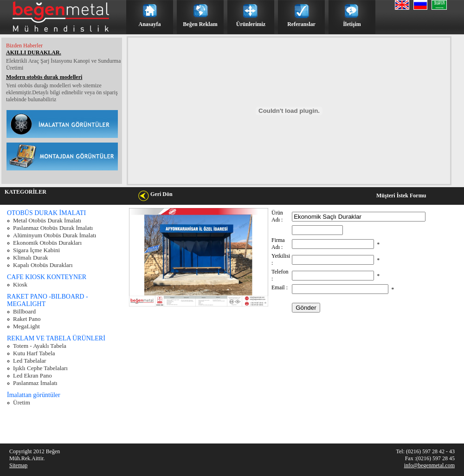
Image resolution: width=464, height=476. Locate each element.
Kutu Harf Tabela (34, 353)
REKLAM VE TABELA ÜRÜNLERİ (56, 338)
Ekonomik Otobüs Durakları (47, 243)
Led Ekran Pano (32, 375)
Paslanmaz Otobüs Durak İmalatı (53, 228)
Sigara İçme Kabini (36, 250)
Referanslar (301, 24)
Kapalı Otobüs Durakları (43, 265)
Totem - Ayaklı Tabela (40, 346)
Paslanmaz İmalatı (35, 383)
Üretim (22, 402)
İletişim (352, 24)
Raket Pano (27, 319)
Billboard (24, 311)
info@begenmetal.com (429, 465)
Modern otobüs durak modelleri (44, 77)
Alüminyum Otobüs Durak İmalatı (55, 235)
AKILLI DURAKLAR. (34, 52)
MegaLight (26, 326)
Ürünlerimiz (251, 24)
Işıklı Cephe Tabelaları (40, 368)
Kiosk (20, 284)
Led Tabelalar (29, 361)
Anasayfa (149, 24)
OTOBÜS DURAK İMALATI (46, 213)
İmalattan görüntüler (34, 395)
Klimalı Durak (30, 258)
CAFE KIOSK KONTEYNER (47, 277)
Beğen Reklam (200, 24)
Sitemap (18, 465)
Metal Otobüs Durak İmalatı (47, 220)
